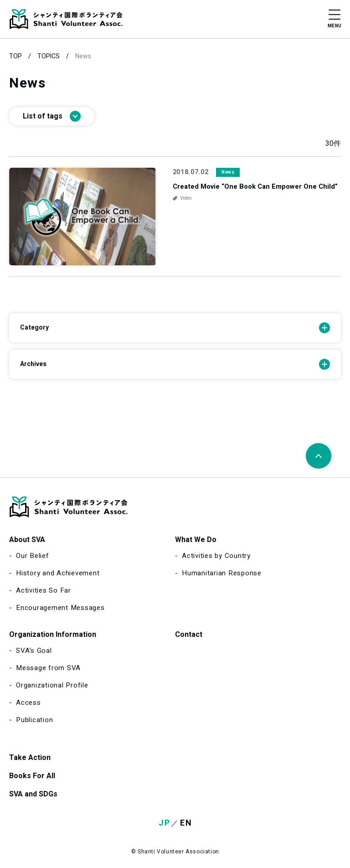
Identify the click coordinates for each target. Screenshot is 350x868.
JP (165, 823)
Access (28, 703)
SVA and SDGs (33, 794)
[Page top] (319, 456)
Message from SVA (48, 668)
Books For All (32, 776)
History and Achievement (58, 573)
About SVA (27, 540)
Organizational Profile (52, 685)
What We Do (196, 540)
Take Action (30, 758)
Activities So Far (44, 590)
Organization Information (53, 635)
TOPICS (49, 56)
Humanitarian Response (222, 573)
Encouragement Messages (60, 608)
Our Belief (33, 556)
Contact (189, 635)
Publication (34, 720)
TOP (15, 56)
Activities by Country (216, 556)
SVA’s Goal (34, 651)
